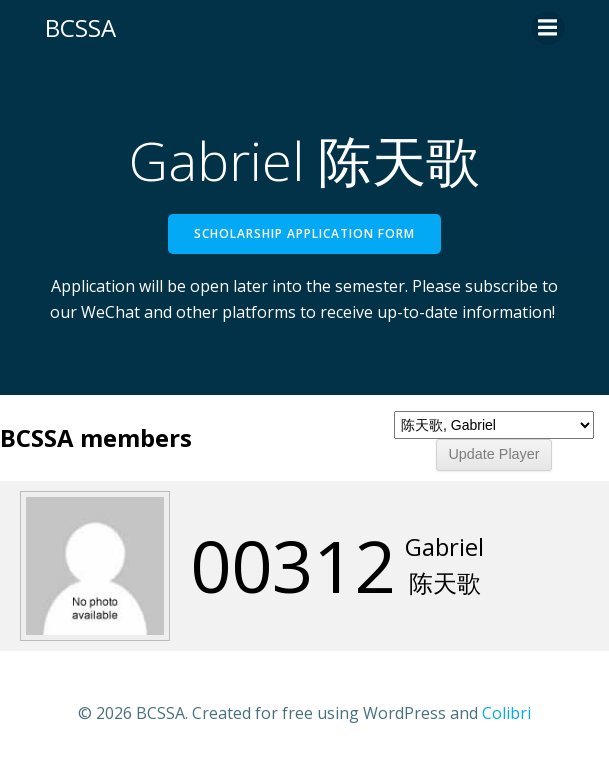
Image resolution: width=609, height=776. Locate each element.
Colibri (506, 713)
